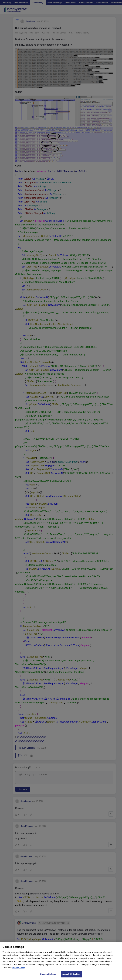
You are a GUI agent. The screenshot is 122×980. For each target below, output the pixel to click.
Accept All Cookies (71, 974)
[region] (61, 961)
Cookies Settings (48, 974)
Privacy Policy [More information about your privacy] (19, 968)
